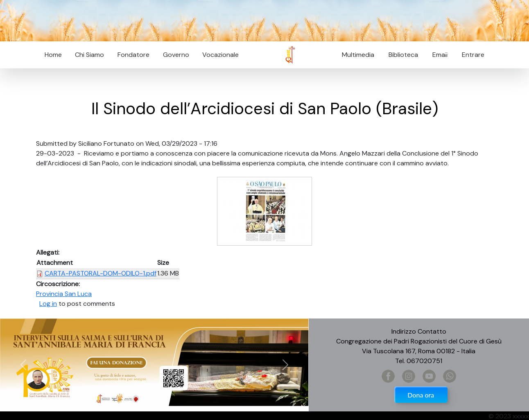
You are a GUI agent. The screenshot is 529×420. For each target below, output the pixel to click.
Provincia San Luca (64, 294)
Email (437, 55)
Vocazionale (220, 55)
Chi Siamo (89, 55)
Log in (48, 304)
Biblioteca (403, 55)
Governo (176, 55)
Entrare (473, 55)
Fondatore (133, 55)
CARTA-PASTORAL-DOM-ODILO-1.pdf (101, 273)
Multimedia (358, 55)
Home (53, 55)
